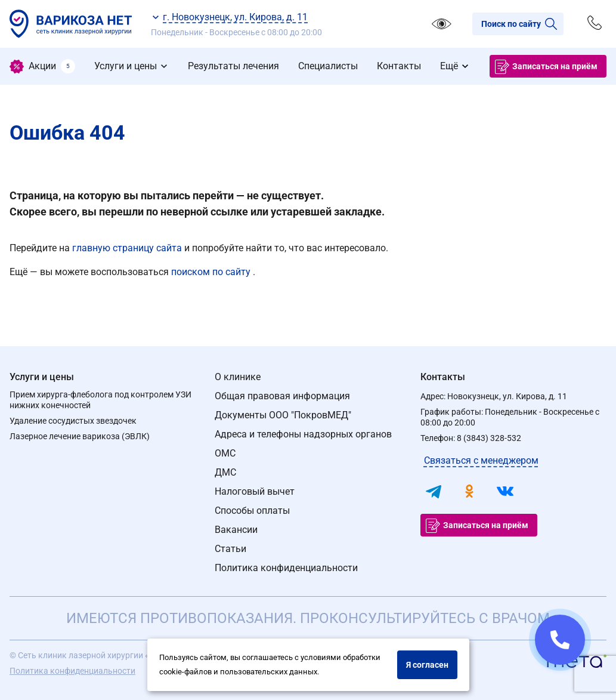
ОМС (225, 453)
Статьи (230, 549)
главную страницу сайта (128, 248)
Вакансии (236, 530)
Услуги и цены (42, 377)
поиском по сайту (212, 272)
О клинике (238, 377)
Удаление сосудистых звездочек (73, 421)
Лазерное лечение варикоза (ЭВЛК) (80, 436)
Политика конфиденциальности (286, 568)
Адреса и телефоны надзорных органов (303, 434)
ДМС (225, 472)
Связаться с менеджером (481, 460)
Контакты (443, 377)
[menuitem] (42, 66)
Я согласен (427, 665)
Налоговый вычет (255, 491)
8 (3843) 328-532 (489, 438)
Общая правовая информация (282, 396)
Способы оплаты (252, 511)
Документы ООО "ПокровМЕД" (283, 415)
